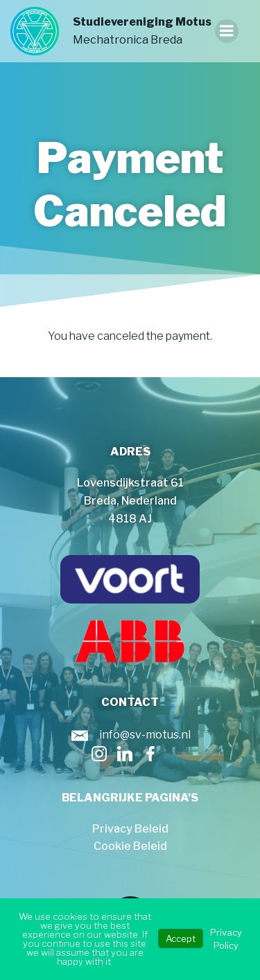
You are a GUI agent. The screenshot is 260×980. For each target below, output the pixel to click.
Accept (181, 938)
